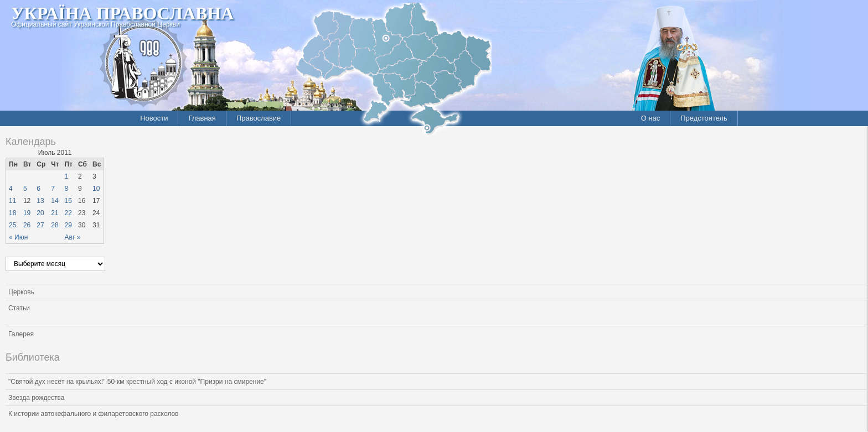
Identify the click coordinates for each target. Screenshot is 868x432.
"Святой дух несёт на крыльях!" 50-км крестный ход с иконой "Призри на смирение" (137, 382)
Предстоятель (704, 118)
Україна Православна (122, 13)
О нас (651, 118)
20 (40, 213)
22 (68, 213)
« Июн (18, 237)
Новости (154, 118)
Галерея (21, 334)
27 (40, 225)
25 (12, 225)
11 (12, 201)
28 (55, 225)
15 (68, 201)
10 (96, 189)
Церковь (21, 292)
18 (12, 213)
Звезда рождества (36, 398)
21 (55, 213)
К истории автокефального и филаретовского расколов (94, 414)
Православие (259, 118)
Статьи (19, 308)
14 (55, 201)
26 (27, 225)
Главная (202, 118)
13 (40, 201)
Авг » (73, 237)
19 (27, 213)
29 (68, 225)
